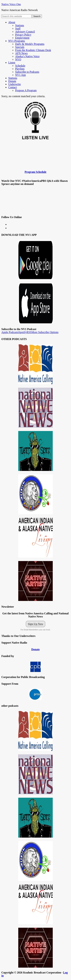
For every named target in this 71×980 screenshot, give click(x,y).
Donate (36, 649)
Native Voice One (11, 4)
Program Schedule (35, 172)
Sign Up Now (35, 624)
